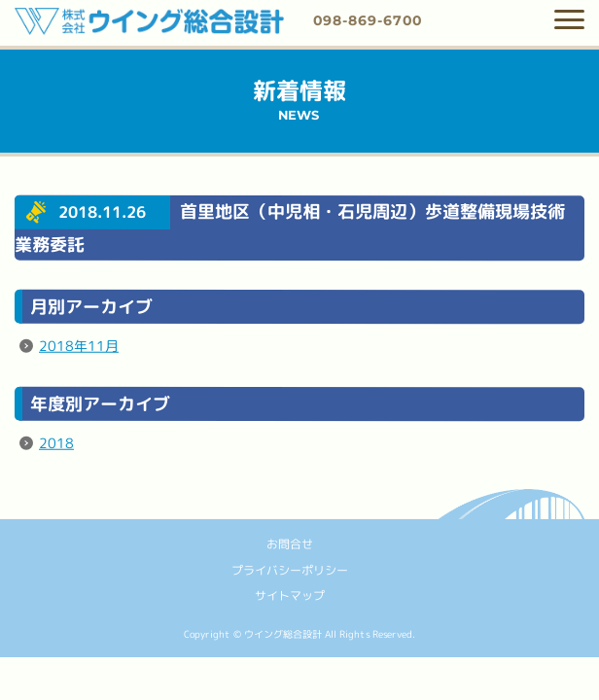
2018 (56, 443)
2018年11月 (79, 346)
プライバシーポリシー (290, 569)
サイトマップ (290, 595)
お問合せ (290, 544)
